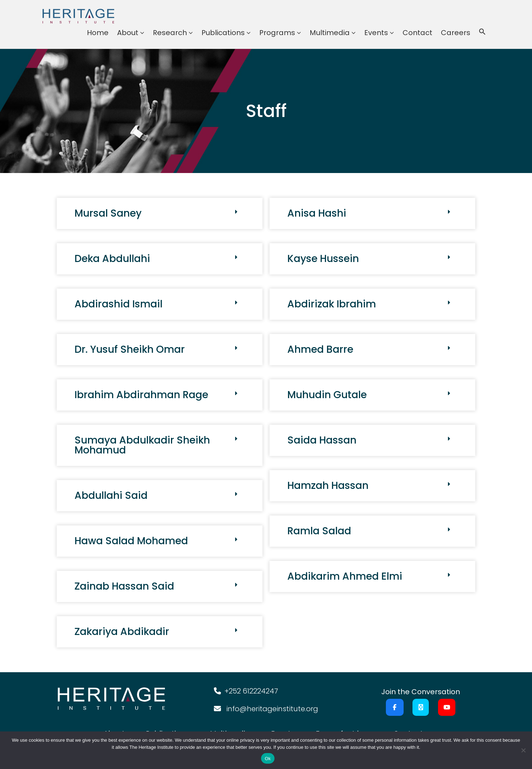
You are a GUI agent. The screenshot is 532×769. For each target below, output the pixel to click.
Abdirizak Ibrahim (332, 304)
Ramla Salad (319, 531)
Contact (417, 33)
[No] (523, 750)
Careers (456, 33)
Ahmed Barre (320, 349)
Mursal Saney (108, 213)
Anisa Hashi (317, 213)
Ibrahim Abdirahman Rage (141, 395)
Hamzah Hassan (328, 486)
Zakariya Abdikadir (122, 632)
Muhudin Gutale (327, 395)
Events (376, 33)
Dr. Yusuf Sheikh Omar (130, 349)
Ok (268, 759)
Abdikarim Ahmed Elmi (345, 576)
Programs (277, 33)
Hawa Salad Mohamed (131, 541)
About (128, 33)
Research (170, 33)
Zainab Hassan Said (124, 586)
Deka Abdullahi (112, 259)
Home (98, 33)
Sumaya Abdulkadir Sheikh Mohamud (142, 445)
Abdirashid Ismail (118, 304)
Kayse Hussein (323, 259)
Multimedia (330, 33)
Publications (223, 33)
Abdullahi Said (111, 495)
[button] (482, 33)
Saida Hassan (322, 440)
